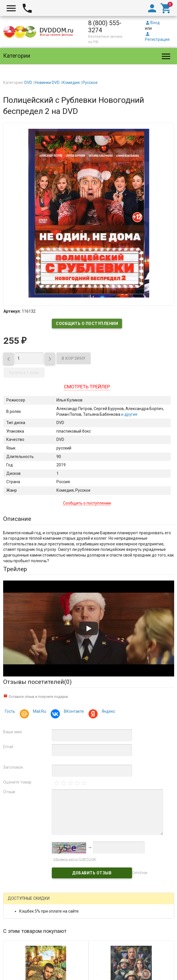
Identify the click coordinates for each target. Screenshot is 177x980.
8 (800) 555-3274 (105, 27)
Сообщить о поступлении (87, 324)
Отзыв (9, 792)
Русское (90, 83)
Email (8, 747)
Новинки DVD (47, 83)
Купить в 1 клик (24, 373)
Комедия (71, 83)
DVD (28, 83)
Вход (152, 23)
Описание (17, 519)
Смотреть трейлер (87, 387)
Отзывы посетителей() (37, 682)
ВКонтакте (73, 712)
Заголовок (13, 767)
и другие (129, 414)
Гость (10, 711)
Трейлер (15, 569)
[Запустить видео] (88, 628)
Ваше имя (12, 732)
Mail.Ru (39, 712)
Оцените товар (17, 782)
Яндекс (108, 712)
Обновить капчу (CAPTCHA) (75, 859)
